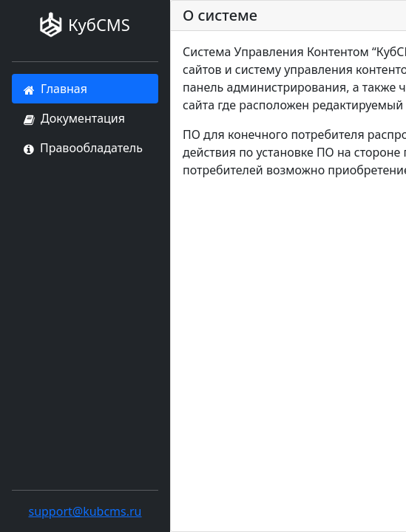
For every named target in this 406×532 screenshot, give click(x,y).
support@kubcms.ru (85, 511)
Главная (55, 89)
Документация (74, 118)
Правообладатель (83, 148)
